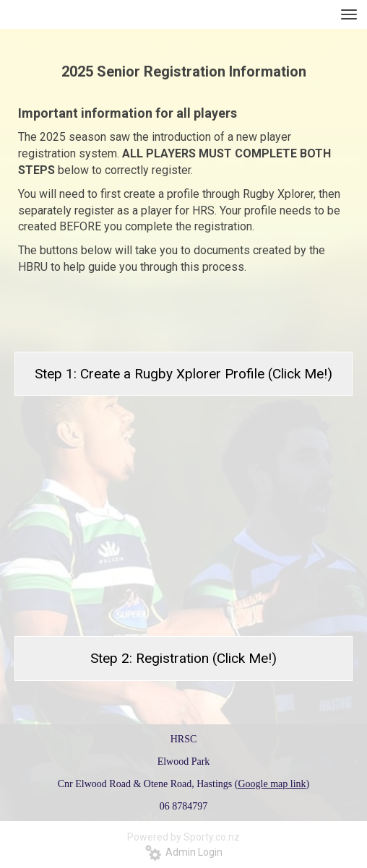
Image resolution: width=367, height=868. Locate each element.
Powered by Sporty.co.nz (183, 837)
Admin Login (184, 852)
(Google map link (271, 784)
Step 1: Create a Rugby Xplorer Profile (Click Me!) (183, 374)
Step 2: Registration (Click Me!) (183, 658)
